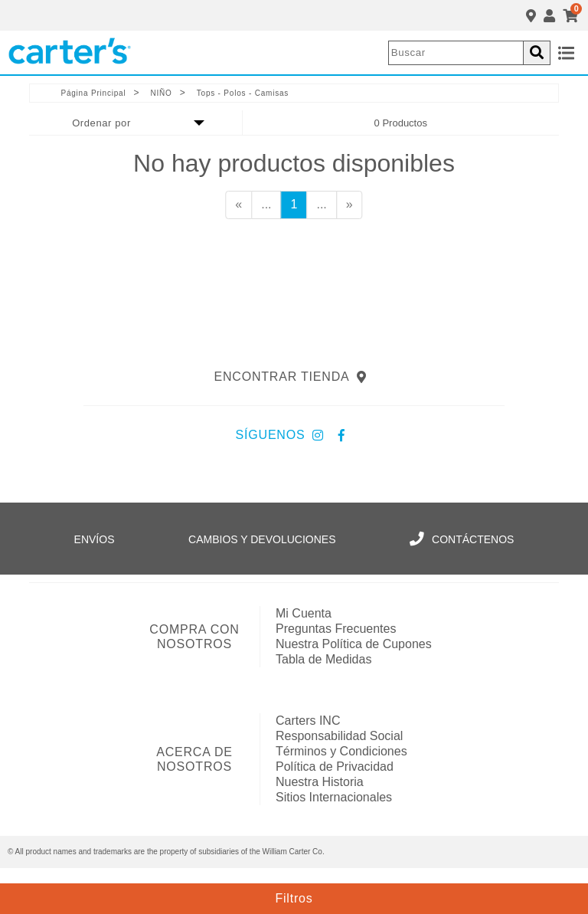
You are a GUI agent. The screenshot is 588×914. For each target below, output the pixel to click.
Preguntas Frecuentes (336, 629)
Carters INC (308, 721)
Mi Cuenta (304, 613)
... (266, 204)
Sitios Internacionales (334, 797)
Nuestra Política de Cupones (354, 644)
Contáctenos (462, 539)
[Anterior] (238, 205)
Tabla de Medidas (323, 659)
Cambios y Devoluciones (262, 539)
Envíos (95, 539)
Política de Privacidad (335, 767)
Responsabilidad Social (339, 736)
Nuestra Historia (320, 782)
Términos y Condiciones (341, 751)
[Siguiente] (350, 205)
